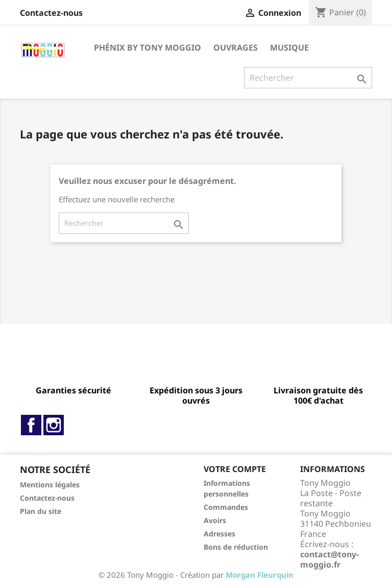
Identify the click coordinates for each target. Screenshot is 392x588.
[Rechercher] (308, 78)
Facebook (31, 425)
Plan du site (41, 511)
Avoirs (215, 520)
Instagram (54, 425)
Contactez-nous (51, 13)
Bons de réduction (236, 547)
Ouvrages (236, 48)
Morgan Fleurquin (260, 575)
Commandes (226, 507)
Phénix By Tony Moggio (148, 48)
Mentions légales (50, 485)
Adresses (219, 534)
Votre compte (235, 469)
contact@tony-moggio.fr (329, 559)
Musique (289, 48)
